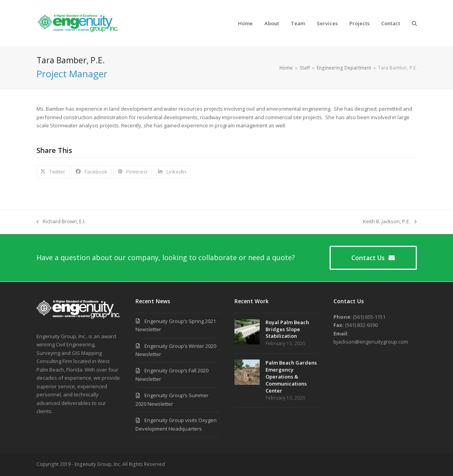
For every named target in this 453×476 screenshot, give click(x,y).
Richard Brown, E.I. (61, 222)
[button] (414, 23)
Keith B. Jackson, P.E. (390, 222)
